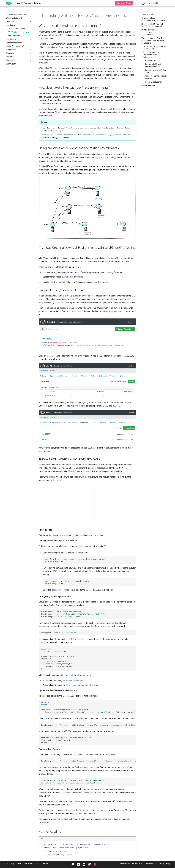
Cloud (37, 864)
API (116, 258)
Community (28, 864)
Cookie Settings (151, 864)
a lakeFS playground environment (78, 296)
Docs (6, 864)
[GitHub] (84, 865)
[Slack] (95, 865)
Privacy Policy (137, 864)
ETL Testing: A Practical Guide (55, 851)
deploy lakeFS (57, 282)
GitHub (19, 864)
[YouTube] (73, 865)
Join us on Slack (124, 3)
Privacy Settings (165, 864)
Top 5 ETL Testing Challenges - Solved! (58, 855)
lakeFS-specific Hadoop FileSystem (82, 685)
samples (79, 277)
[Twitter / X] (89, 865)
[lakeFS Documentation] (9, 3)
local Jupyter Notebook (62, 590)
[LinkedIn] (78, 865)
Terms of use (125, 864)
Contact (45, 864)
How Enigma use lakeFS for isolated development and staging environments (82, 844)
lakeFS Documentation (16, 15)
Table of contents (149, 15)
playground (63, 308)
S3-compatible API (75, 681)
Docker (76, 535)
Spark (77, 471)
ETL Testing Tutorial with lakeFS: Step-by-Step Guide (69, 848)
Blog (13, 864)
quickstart (66, 277)
